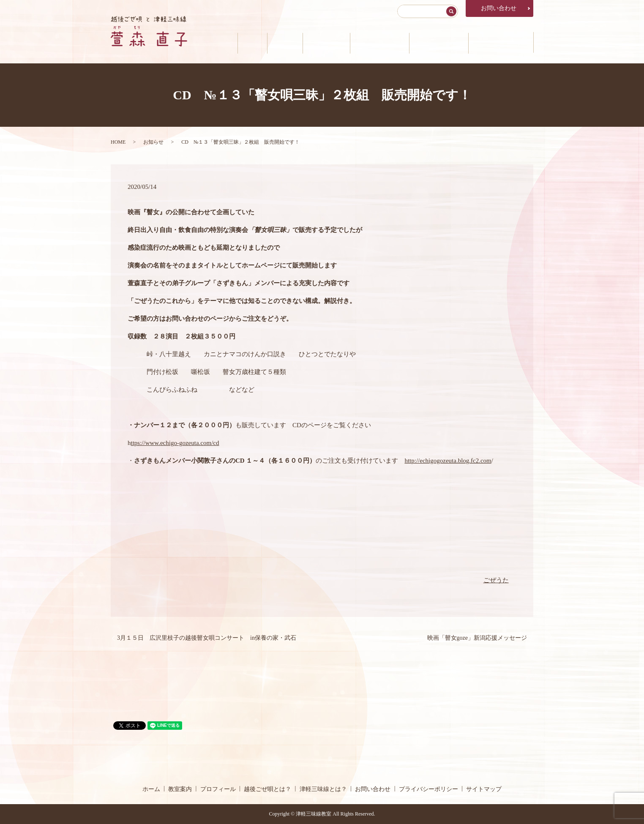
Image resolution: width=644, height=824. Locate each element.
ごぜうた (496, 580)
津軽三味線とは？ (435, 43)
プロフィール (318, 43)
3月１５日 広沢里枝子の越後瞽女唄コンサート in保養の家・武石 (207, 638)
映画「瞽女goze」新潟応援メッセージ (477, 638)
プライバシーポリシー (428, 789)
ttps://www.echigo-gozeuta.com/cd (175, 443)
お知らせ (153, 142)
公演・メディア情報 (499, 43)
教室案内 (274, 43)
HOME (118, 142)
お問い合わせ (499, 8)
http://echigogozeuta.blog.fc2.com (448, 461)
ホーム (239, 43)
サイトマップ (484, 789)
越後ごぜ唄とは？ (374, 43)
